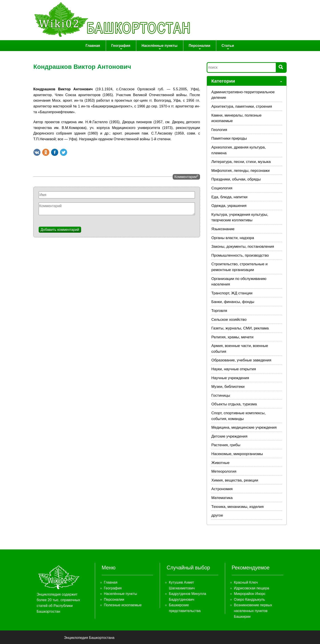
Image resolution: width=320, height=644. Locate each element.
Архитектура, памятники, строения (242, 106)
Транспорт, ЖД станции (232, 293)
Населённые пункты (160, 47)
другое (217, 516)
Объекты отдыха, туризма (234, 404)
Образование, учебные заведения (241, 360)
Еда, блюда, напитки (229, 197)
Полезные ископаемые (123, 605)
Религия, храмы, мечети (232, 337)
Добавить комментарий (60, 230)
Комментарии (186, 176)
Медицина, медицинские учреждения (244, 428)
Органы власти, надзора (233, 238)
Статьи (227, 47)
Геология (219, 130)
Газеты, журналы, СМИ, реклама (240, 328)
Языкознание (223, 229)
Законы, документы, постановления (243, 247)
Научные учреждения (230, 378)
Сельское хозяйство (229, 320)
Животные (220, 463)
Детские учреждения (229, 436)
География (121, 47)
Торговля (219, 311)
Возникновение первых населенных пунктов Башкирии (253, 611)
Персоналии (199, 47)
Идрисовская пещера (252, 588)
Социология (222, 188)
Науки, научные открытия (234, 369)
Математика (222, 498)
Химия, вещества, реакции (235, 480)
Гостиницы (221, 395)
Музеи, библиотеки (228, 387)
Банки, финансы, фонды (233, 302)
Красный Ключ (246, 582)
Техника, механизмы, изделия (238, 507)
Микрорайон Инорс (250, 594)
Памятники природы (229, 139)
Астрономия (222, 489)
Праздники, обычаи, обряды (236, 179)
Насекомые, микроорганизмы (237, 454)
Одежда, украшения (229, 206)
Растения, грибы (226, 445)
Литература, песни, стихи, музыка (241, 162)
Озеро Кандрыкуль (250, 599)
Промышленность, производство (240, 255)
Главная (94, 46)
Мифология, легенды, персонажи (240, 171)
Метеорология (224, 472)
